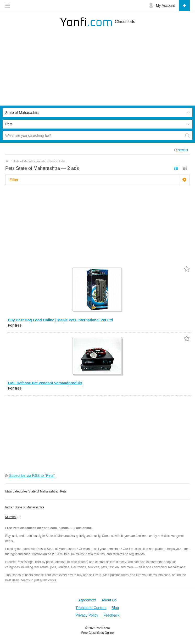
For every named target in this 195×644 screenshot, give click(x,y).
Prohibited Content (91, 608)
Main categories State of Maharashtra (31, 491)
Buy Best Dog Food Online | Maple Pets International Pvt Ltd (60, 320)
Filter (14, 180)
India (9, 507)
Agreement (87, 600)
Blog (115, 608)
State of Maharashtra (29, 507)
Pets (63, 491)
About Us (109, 600)
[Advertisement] (97, 69)
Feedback (111, 615)
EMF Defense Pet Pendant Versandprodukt (45, 383)
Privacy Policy (87, 615)
